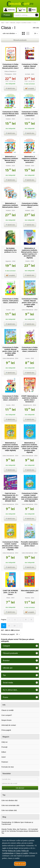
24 (36, 33)
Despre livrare (6, 720)
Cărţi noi (4, 742)
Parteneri (5, 762)
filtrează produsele (20, 40)
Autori (4, 757)
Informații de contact (9, 725)
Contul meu (10, 10)
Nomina (28, 598)
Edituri (4, 752)
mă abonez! (20, 788)
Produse (7, 15)
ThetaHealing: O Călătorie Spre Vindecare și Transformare (17, 823)
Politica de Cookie (14, 851)
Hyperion (8, 261)
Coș (22, 10)
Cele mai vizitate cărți (9, 810)
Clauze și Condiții (22, 853)
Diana (8, 598)
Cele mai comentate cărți (10, 805)
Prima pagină (6, 730)
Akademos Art (27, 405)
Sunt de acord (20, 864)
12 (15, 626)
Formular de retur (8, 767)
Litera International (28, 310)
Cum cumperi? (7, 715)
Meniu (32, 10)
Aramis (28, 261)
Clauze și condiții (8, 710)
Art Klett (27, 74)
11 (9, 626)
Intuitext (8, 119)
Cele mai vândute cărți (9, 800)
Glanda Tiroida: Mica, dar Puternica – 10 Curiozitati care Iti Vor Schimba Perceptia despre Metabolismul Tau (20, 831)
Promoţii (4, 747)
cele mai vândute (10, 33)
